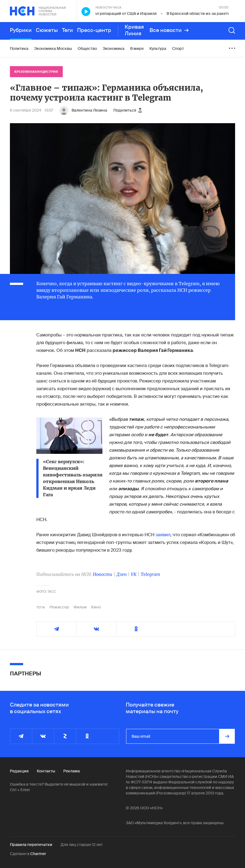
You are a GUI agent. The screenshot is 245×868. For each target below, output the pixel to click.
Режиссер (59, 607)
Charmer (38, 854)
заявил (162, 535)
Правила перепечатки (31, 845)
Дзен (122, 574)
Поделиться (128, 110)
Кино (96, 607)
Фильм (80, 607)
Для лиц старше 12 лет (82, 845)
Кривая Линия (134, 30)
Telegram (150, 574)
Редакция (19, 771)
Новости (103, 574)
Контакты (46, 771)
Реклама (72, 771)
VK (134, 574)
